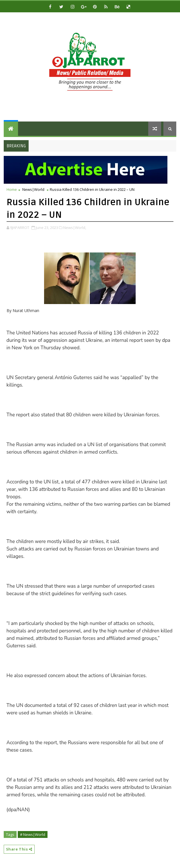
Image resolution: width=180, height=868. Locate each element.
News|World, (75, 228)
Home (12, 189)
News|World (33, 189)
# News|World (33, 834)
